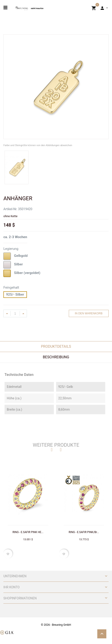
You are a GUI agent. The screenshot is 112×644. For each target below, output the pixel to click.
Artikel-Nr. (10, 209)
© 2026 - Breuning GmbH (56, 625)
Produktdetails (56, 346)
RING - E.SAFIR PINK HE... (28, 532)
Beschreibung (56, 357)
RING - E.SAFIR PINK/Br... (84, 532)
